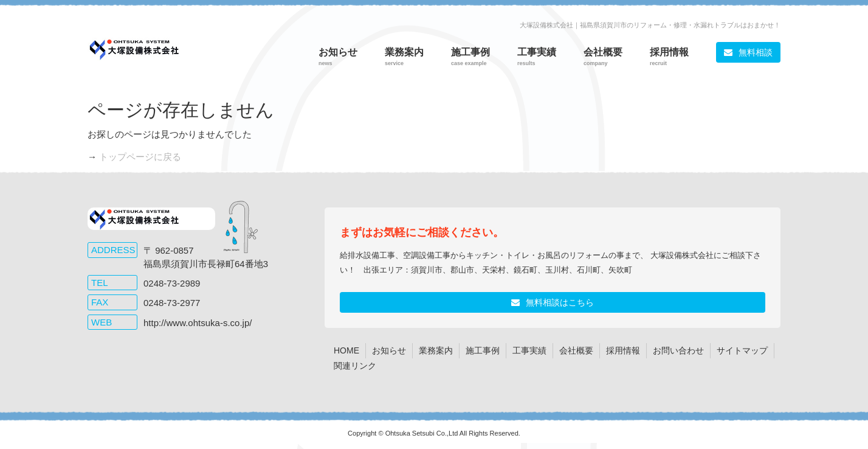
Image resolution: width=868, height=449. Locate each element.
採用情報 (623, 350)
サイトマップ (742, 350)
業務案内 (436, 350)
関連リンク (355, 366)
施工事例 (483, 350)
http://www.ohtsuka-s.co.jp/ (198, 323)
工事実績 (529, 350)
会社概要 (576, 350)
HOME (346, 350)
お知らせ (389, 350)
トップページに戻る (140, 157)
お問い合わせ (678, 350)
